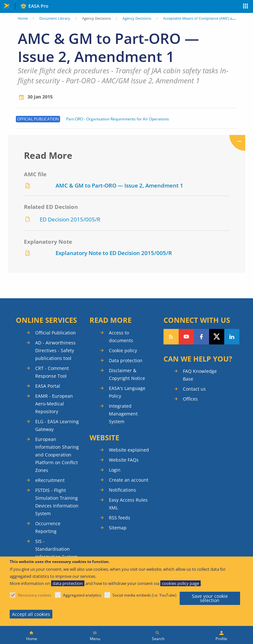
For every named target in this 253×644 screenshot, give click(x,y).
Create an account (129, 480)
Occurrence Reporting (48, 527)
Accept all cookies (31, 614)
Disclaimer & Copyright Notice (127, 374)
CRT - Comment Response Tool (52, 372)
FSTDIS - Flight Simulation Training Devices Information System (57, 502)
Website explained (129, 450)
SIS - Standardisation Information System (56, 549)
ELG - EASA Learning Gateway (57, 425)
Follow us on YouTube (186, 337)
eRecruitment (50, 480)
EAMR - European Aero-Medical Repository (54, 404)
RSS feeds (120, 518)
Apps (246, 7)
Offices (190, 399)
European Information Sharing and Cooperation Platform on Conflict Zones (57, 455)
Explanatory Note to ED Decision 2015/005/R (114, 253)
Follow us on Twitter (217, 337)
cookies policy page (180, 583)
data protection (68, 583)
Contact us (194, 389)
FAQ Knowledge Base (200, 375)
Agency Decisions (137, 18)
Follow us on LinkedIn (232, 337)
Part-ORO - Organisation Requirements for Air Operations (118, 119)
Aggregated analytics (82, 595)
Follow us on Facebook (201, 337)
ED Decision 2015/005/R (70, 219)
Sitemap (118, 528)
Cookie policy (123, 350)
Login (115, 470)
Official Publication (56, 333)
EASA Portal (48, 386)
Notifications (122, 490)
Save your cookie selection (210, 598)
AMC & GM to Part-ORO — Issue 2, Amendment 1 (119, 185)
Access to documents (121, 337)
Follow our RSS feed (171, 337)
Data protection (126, 360)
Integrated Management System (123, 414)
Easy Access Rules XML (128, 504)
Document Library (55, 18)
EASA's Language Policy (127, 392)
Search (158, 639)
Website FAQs (124, 460)
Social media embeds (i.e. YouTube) (144, 595)
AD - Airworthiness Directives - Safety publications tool (55, 350)
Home (23, 18)
